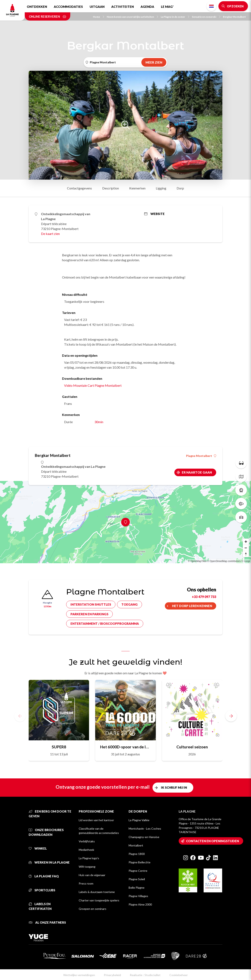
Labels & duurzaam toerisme (97, 892)
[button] (231, 716)
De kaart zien (50, 234)
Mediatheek (86, 850)
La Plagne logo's (89, 858)
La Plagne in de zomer (175, 17)
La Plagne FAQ (44, 876)
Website (154, 214)
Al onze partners (47, 922)
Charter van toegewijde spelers (99, 900)
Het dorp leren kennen (192, 606)
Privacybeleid (112, 975)
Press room (86, 883)
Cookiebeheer (179, 975)
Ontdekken (37, 7)
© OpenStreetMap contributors (224, 561)
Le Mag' (167, 7)
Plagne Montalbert (201, 456)
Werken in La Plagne (49, 862)
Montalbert (136, 845)
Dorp (180, 188)
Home (99, 17)
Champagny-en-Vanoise (144, 837)
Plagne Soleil (137, 879)
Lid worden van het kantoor (96, 820)
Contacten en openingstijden (212, 841)
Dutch (211, 6)
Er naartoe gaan (197, 472)
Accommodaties (68, 7)
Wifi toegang (87, 867)
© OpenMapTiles (197, 561)
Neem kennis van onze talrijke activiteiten (132, 17)
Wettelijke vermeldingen (79, 975)
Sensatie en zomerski (206, 17)
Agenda (147, 7)
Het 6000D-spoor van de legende (125, 747)
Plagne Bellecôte (140, 862)
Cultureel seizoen (192, 747)
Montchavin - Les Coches (145, 828)
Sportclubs (42, 890)
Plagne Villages (138, 896)
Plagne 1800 (137, 854)
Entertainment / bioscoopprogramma (105, 624)
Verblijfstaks (87, 841)
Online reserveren (48, 16)
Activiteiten (123, 7)
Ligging (161, 188)
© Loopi (246, 561)
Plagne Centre (138, 871)
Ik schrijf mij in (174, 787)
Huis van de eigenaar (92, 875)
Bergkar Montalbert (234, 17)
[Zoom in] (246, 542)
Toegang (130, 604)
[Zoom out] (246, 548)
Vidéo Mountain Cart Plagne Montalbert (93, 385)
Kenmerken (137, 188)
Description (111, 188)
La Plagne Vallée (139, 820)
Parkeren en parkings (89, 614)
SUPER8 (59, 747)
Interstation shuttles (91, 604)
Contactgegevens (79, 188)
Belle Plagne (137, 888)
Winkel (38, 848)
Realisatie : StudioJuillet (145, 975)
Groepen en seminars (93, 909)
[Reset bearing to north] (246, 554)
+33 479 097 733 (204, 597)
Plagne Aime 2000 (140, 904)
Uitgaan (97, 7)
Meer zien (154, 62)
